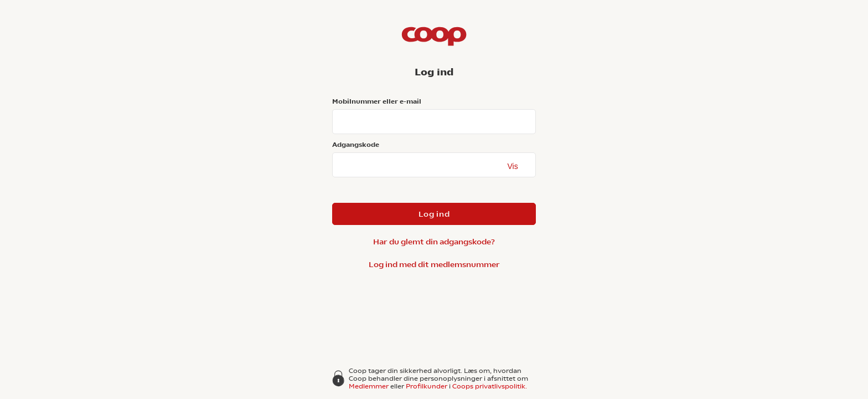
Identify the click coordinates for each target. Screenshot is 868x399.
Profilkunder (427, 386)
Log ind (434, 214)
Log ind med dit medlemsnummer (434, 264)
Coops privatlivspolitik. (490, 386)
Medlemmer (369, 386)
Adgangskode (356, 145)
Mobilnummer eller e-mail (377, 101)
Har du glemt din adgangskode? (434, 242)
